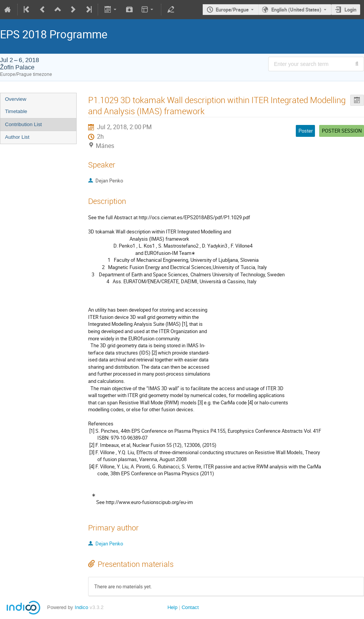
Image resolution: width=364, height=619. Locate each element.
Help (172, 607)
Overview (16, 99)
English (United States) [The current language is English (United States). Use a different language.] (296, 10)
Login (350, 10)
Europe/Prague (232, 10)
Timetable (16, 111)
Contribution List (23, 124)
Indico (81, 607)
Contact (190, 607)
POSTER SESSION (342, 131)
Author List (17, 137)
